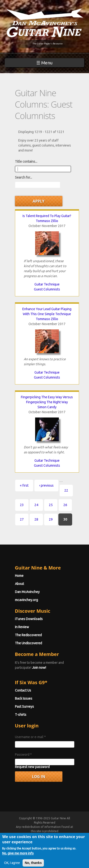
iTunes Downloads (29, 619)
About (19, 584)
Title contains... (26, 161)
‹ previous (46, 485)
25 (51, 505)
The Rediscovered (28, 635)
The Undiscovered (28, 643)
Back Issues (24, 698)
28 (36, 519)
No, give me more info (18, 865)
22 (66, 490)
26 (65, 505)
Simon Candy (47, 407)
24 (36, 505)
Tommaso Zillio (47, 221)
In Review (22, 627)
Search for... (23, 177)
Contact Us (23, 690)
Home (19, 576)
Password (23, 754)
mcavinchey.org (26, 600)
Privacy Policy (44, 844)
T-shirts (21, 715)
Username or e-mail (30, 737)
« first (24, 485)
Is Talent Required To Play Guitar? (47, 216)
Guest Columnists (47, 289)
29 (51, 519)
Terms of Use (50, 840)
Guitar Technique (47, 284)
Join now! (39, 668)
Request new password (32, 767)
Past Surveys (24, 707)
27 (22, 519)
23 (22, 505)
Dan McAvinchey (27, 592)
